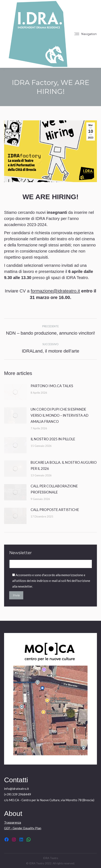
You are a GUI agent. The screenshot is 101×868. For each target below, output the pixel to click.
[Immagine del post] (15, 392)
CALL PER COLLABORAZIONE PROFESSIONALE (54, 489)
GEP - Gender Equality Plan (23, 828)
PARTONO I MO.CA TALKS (52, 386)
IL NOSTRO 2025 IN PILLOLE (53, 439)
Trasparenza (13, 822)
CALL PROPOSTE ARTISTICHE (55, 510)
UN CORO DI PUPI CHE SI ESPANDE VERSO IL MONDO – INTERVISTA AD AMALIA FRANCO (59, 415)
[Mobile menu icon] (85, 34)
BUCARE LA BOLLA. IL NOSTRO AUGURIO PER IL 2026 (64, 465)
